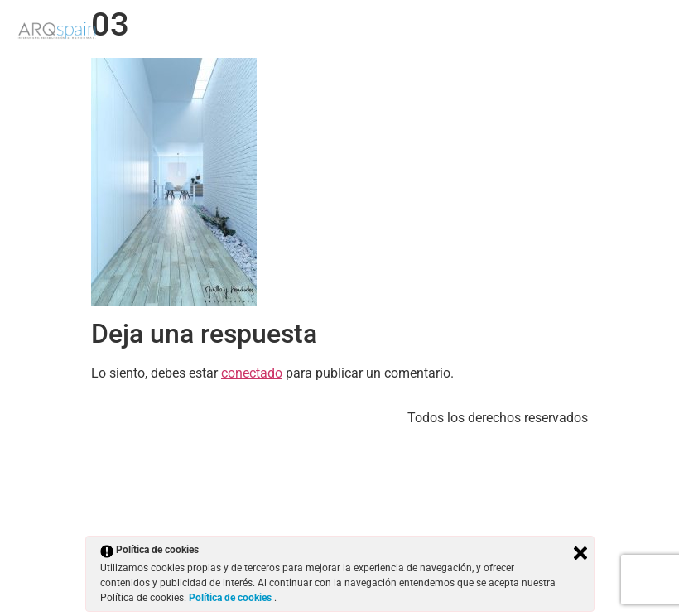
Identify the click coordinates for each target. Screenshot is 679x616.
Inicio (426, 39)
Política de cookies (231, 598)
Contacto (630, 39)
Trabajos (495, 39)
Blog (562, 39)
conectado (252, 373)
